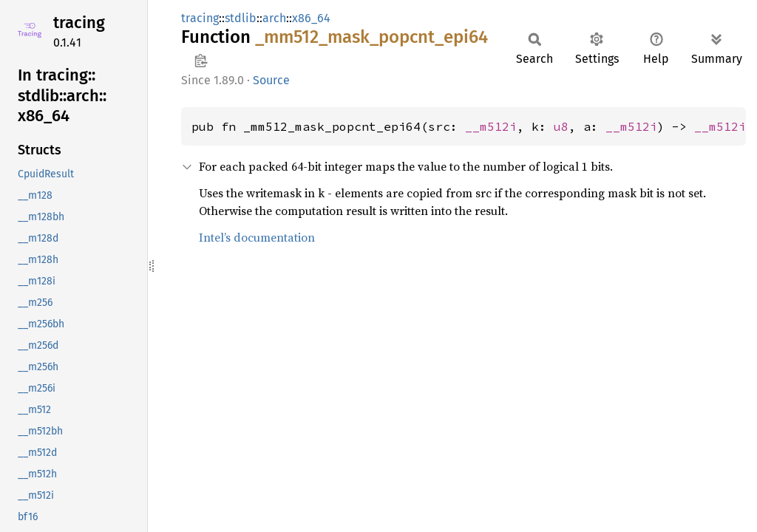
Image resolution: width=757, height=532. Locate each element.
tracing (79, 23)
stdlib (241, 18)
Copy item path (201, 61)
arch (274, 18)
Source (271, 80)
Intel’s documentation (257, 237)
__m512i (491, 126)
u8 (561, 126)
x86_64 (311, 18)
